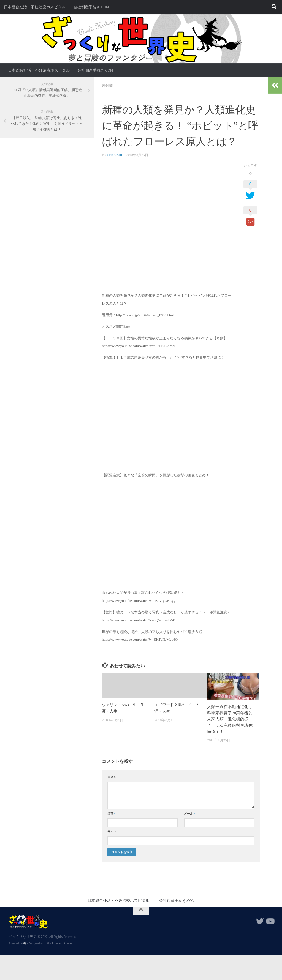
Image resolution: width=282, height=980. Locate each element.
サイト (112, 831)
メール (189, 813)
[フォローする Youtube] (270, 921)
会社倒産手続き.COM (91, 7)
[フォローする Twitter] (260, 921)
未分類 (108, 85)
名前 (111, 813)
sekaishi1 (116, 155)
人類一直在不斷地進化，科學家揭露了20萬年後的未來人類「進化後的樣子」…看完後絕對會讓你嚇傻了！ (230, 719)
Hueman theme (62, 943)
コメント (113, 777)
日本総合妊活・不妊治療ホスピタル (35, 7)
